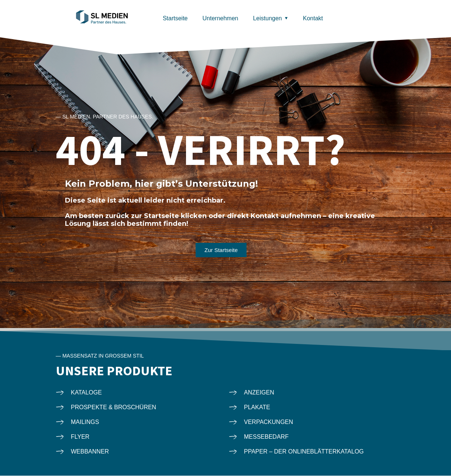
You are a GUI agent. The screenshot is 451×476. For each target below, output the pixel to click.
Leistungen (267, 18)
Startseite (175, 18)
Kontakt (313, 18)
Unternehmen (221, 18)
